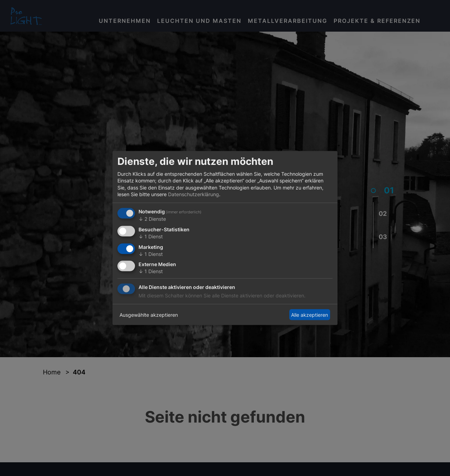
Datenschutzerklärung (194, 194)
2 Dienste (152, 219)
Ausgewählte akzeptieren (149, 314)
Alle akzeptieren (310, 314)
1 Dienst (151, 236)
